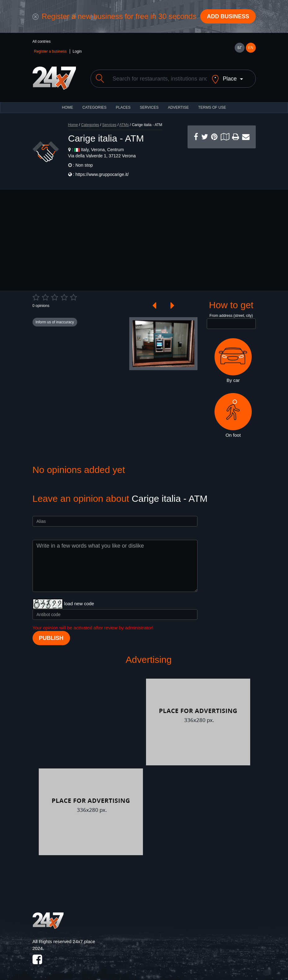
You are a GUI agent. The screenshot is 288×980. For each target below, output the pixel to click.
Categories (90, 125)
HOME (68, 107)
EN (251, 48)
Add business (228, 16)
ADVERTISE (178, 107)
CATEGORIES (95, 107)
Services (149, 107)
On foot (233, 415)
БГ (240, 48)
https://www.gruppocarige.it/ (102, 174)
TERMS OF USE (212, 107)
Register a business (50, 51)
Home (73, 125)
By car (233, 361)
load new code (79, 604)
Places (123, 107)
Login (77, 51)
